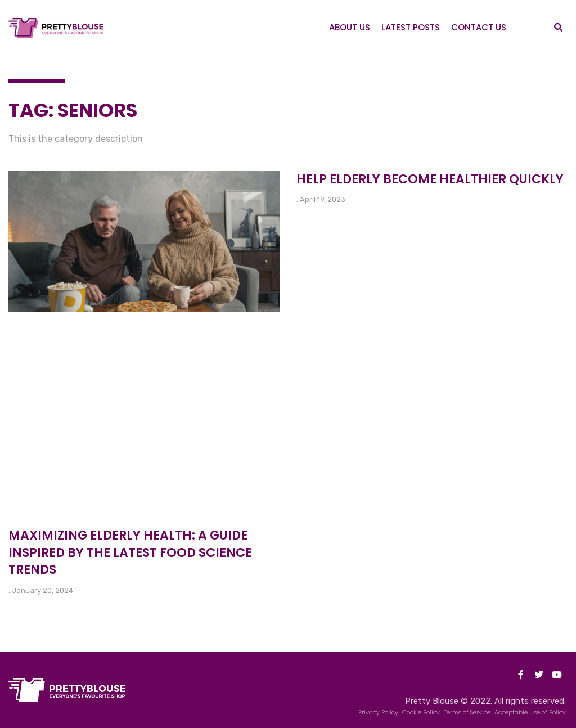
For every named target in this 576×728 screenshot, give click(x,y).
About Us (350, 27)
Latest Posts (411, 27)
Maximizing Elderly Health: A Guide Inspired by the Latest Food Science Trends (130, 553)
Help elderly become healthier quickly (430, 179)
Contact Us (479, 27)
